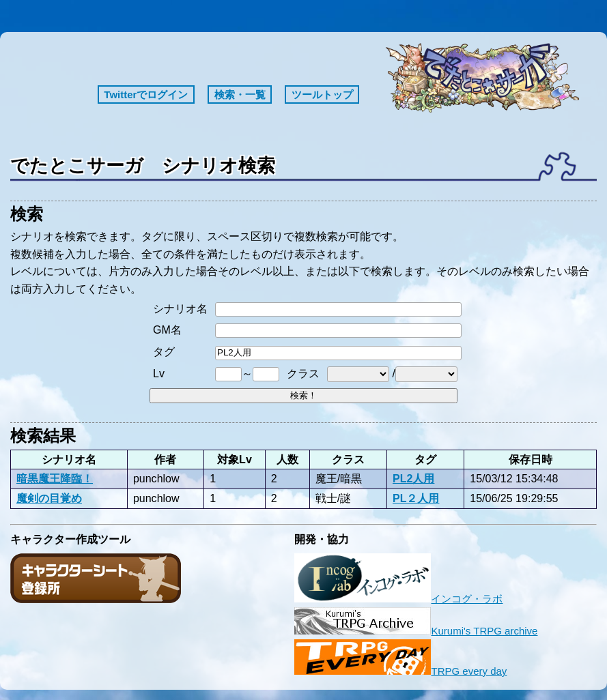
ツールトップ (322, 94)
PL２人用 (416, 498)
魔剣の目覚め (49, 498)
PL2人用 (413, 478)
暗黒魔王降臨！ (55, 478)
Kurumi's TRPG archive (416, 631)
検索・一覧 (240, 94)
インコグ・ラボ (398, 599)
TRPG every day (400, 671)
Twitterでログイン (146, 94)
